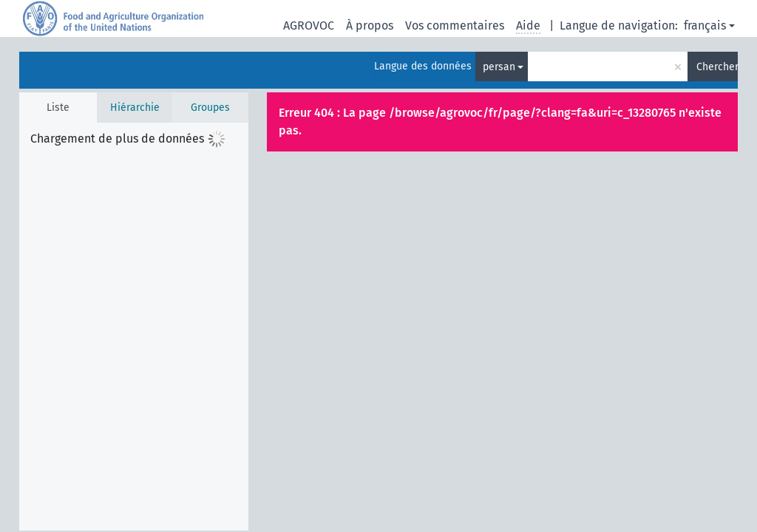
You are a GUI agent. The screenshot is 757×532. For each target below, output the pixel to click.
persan (499, 67)
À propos (370, 25)
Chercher (717, 67)
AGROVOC (309, 25)
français (705, 25)
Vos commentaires (455, 25)
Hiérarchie (135, 108)
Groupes (210, 108)
